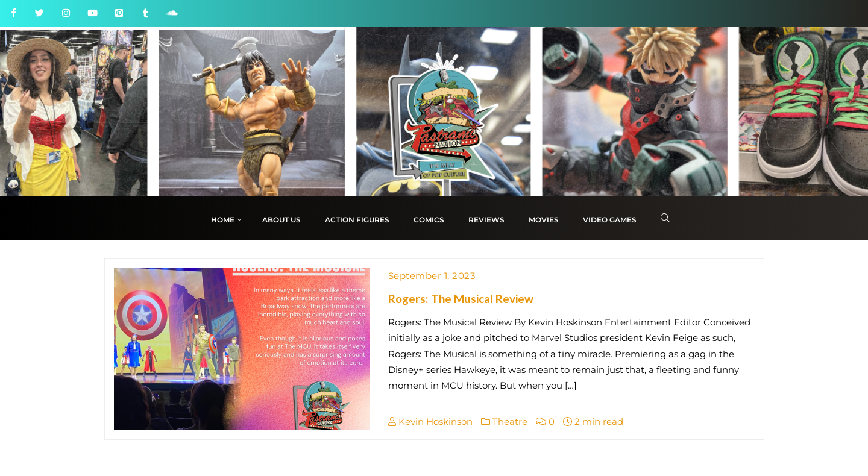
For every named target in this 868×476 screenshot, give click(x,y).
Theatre (504, 421)
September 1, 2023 (432, 276)
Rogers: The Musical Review (461, 299)
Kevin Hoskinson (430, 421)
